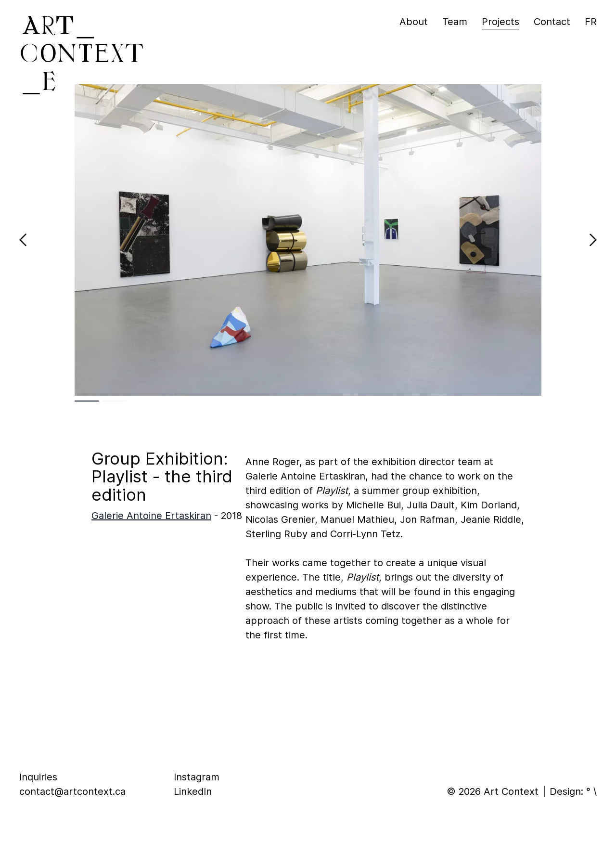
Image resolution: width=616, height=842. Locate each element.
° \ (591, 791)
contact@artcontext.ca (72, 791)
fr (591, 22)
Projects (500, 22)
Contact (552, 22)
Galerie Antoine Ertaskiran (151, 516)
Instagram (197, 777)
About (414, 22)
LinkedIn (193, 791)
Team (455, 22)
